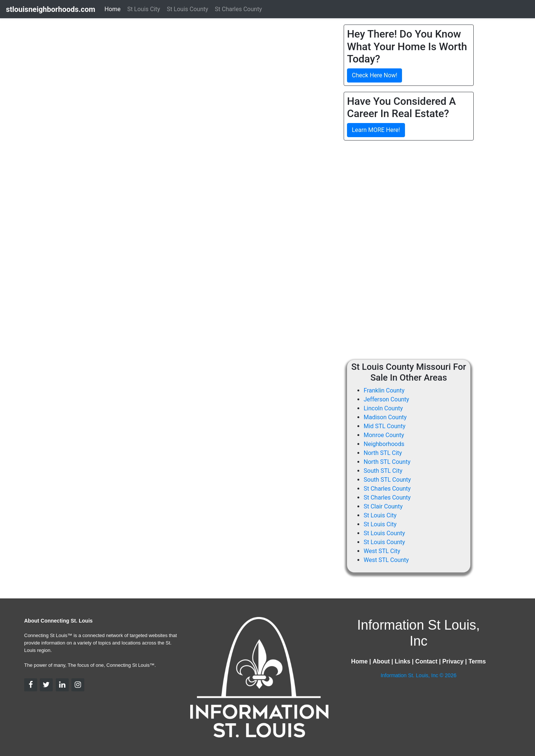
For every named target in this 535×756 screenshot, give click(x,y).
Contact (427, 661)
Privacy (453, 661)
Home (112, 9)
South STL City (383, 471)
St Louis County (384, 533)
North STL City (383, 453)
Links (402, 661)
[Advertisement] (406, 198)
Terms (477, 661)
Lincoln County (383, 408)
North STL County (387, 462)
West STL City (382, 551)
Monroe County (384, 435)
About (381, 661)
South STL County (387, 480)
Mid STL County (385, 426)
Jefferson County (386, 399)
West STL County (386, 560)
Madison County (385, 417)
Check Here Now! (374, 75)
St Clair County (383, 506)
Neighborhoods (384, 444)
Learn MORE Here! (376, 130)
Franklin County (384, 390)
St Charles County (387, 489)
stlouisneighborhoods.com (51, 9)
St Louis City (380, 515)
